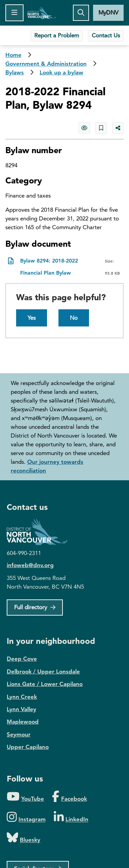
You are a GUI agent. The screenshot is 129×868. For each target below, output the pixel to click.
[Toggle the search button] (81, 13)
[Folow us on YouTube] (25, 797)
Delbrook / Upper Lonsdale (43, 671)
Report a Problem (57, 35)
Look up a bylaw (61, 72)
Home (42, 13)
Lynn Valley (21, 709)
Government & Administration (46, 64)
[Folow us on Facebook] (69, 797)
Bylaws (15, 72)
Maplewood (23, 722)
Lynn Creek (22, 697)
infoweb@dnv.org (30, 565)
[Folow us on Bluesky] (24, 838)
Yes (32, 318)
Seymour (19, 734)
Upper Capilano (28, 747)
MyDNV (108, 12)
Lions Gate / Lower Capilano (45, 684)
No (74, 318)
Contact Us (106, 35)
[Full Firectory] (35, 607)
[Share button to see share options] (118, 128)
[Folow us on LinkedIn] (71, 817)
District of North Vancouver (40, 532)
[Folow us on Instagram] (26, 817)
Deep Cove (22, 659)
